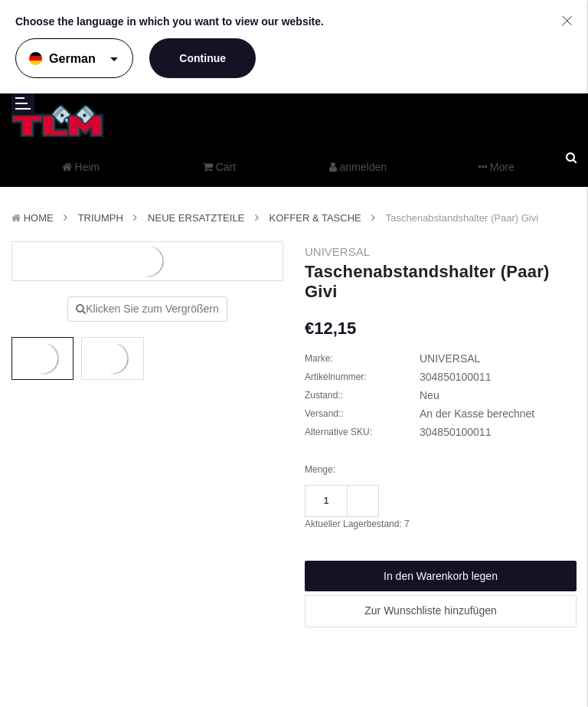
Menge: (320, 470)
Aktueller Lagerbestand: (357, 524)
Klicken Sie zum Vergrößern (147, 309)
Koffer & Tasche (315, 218)
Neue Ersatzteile (196, 218)
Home (39, 218)
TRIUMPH (101, 218)
